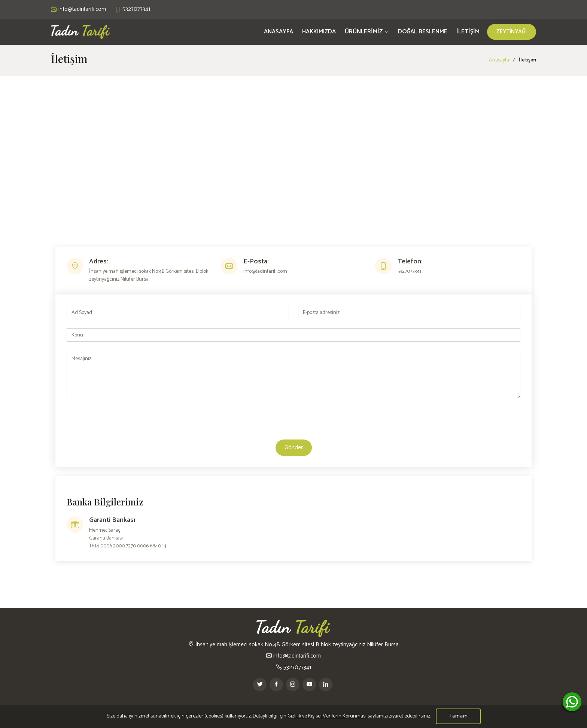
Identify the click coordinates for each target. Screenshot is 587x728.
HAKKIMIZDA (319, 32)
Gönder (294, 448)
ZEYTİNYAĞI (512, 32)
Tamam (458, 716)
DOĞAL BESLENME (423, 32)
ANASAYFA (279, 32)
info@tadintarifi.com (293, 656)
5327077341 (294, 667)
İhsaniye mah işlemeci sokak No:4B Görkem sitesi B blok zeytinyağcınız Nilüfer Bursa (293, 645)
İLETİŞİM (468, 32)
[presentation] (293, 422)
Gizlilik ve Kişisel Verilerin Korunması (327, 716)
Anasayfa (499, 60)
